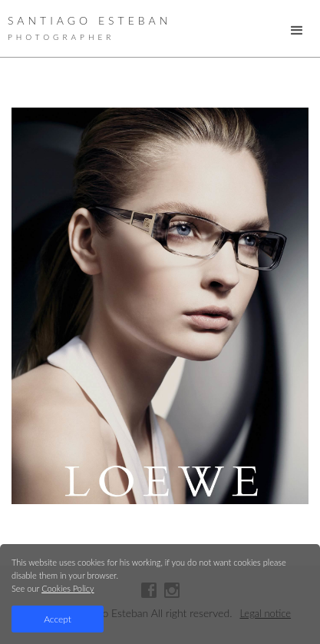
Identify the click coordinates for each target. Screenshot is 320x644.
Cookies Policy (68, 588)
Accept (58, 619)
